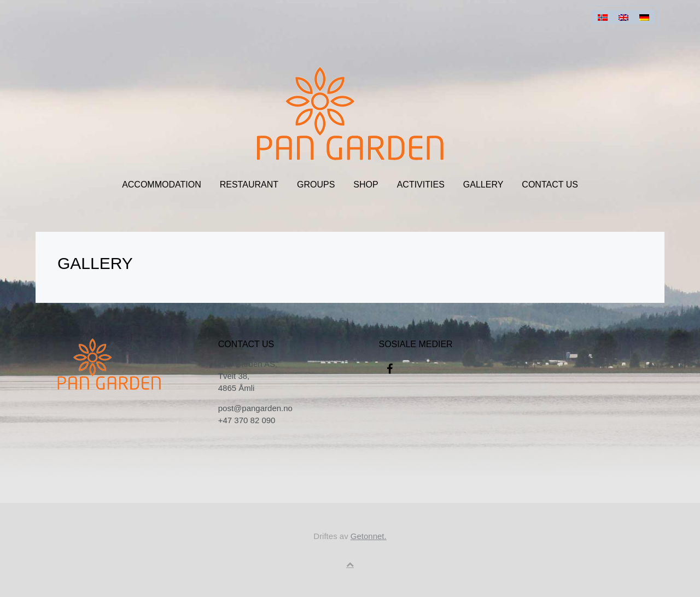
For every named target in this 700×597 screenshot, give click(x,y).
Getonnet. (369, 536)
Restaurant (249, 185)
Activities (421, 185)
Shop (366, 185)
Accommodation (162, 185)
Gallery (483, 185)
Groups (316, 185)
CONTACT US (550, 185)
